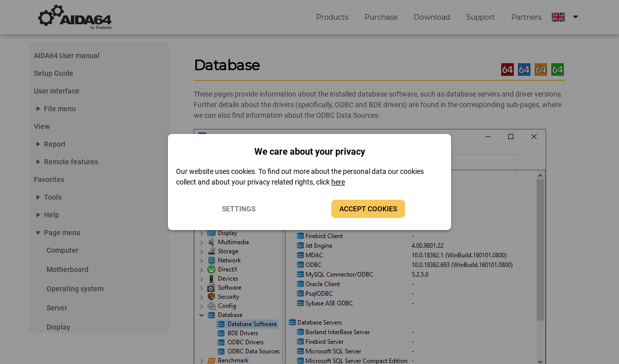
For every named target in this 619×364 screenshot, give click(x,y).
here (338, 182)
